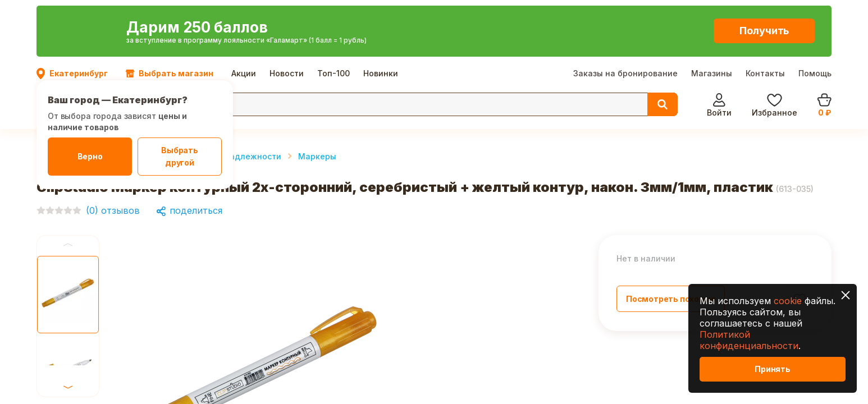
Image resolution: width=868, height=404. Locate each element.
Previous (68, 185)
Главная (54, 96)
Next (68, 254)
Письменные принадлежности (218, 96)
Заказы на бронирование (625, 11)
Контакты (765, 11)
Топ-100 (334, 11)
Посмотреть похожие (671, 239)
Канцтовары (113, 96)
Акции (244, 11)
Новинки (381, 11)
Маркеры (317, 96)
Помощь (815, 11)
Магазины (712, 11)
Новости (287, 11)
